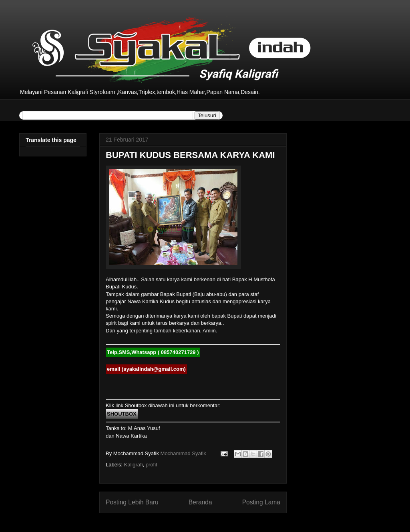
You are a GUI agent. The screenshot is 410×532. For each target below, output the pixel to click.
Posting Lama (261, 502)
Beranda (200, 502)
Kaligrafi (134, 465)
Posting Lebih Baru (132, 502)
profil (151, 465)
